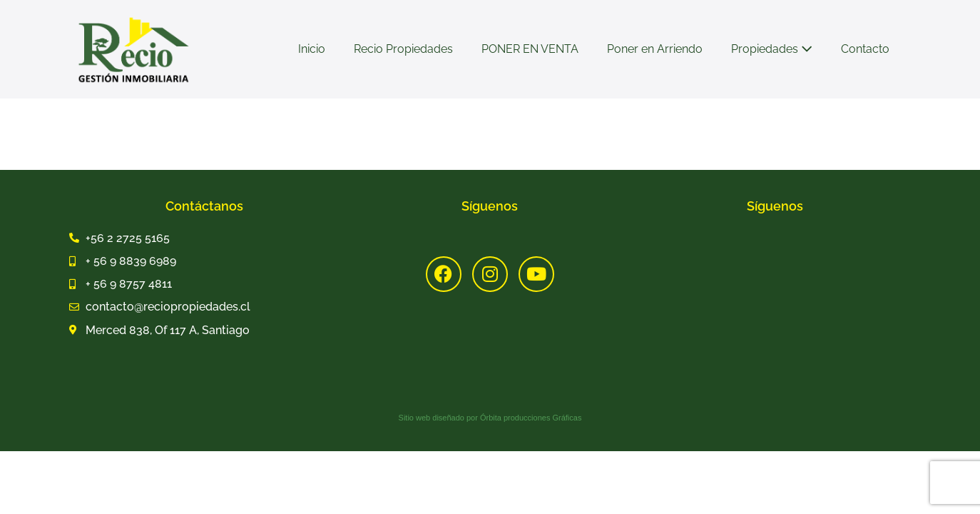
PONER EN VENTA (530, 49)
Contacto (865, 49)
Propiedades (772, 49)
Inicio (312, 49)
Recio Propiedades (403, 49)
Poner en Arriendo (655, 49)
